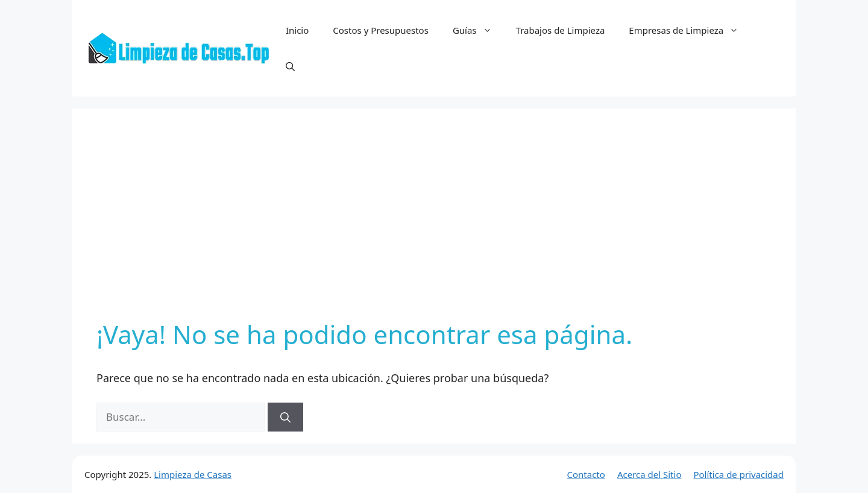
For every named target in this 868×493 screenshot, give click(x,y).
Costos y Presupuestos (381, 30)
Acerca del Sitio (649, 474)
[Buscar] (285, 417)
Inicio (297, 30)
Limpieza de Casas (193, 474)
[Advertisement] (434, 223)
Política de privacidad (738, 474)
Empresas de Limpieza (690, 30)
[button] (290, 66)
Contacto (586, 474)
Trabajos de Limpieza (561, 30)
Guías (478, 30)
